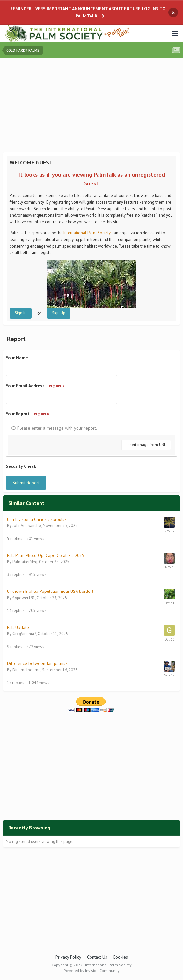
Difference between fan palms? (37, 663)
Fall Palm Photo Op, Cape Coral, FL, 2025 (45, 555)
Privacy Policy (68, 957)
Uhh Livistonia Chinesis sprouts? (37, 519)
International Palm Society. (87, 233)
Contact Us (97, 957)
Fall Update (18, 627)
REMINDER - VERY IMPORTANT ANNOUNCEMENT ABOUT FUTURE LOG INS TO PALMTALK (88, 12)
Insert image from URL (146, 445)
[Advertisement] (93, 106)
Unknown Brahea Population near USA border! (50, 591)
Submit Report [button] (26, 483)
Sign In (21, 313)
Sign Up (59, 313)
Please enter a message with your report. (54, 428)
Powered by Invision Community (92, 971)
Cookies (120, 957)
